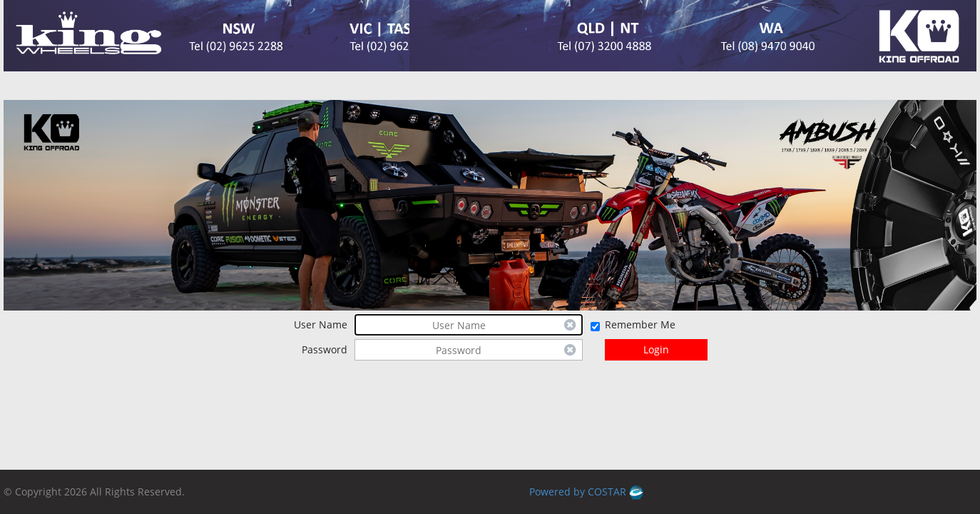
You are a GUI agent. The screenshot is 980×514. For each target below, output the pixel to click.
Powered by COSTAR (586, 492)
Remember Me (640, 324)
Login (656, 349)
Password (325, 349)
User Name (321, 324)
